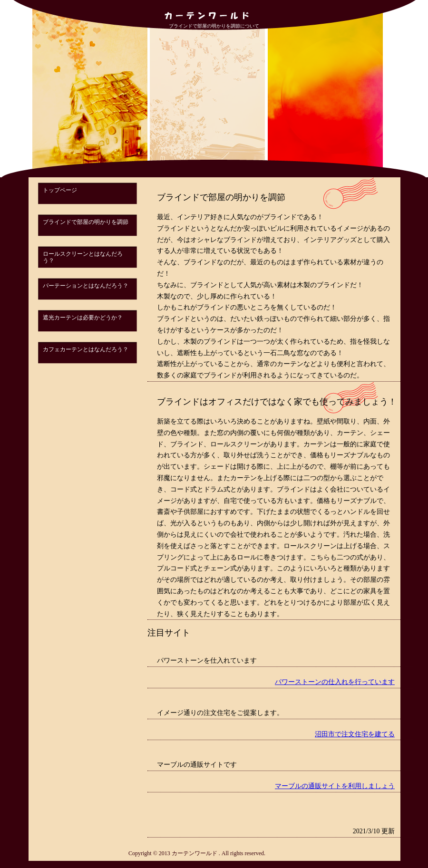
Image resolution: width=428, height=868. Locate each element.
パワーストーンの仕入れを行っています (335, 682)
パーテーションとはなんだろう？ (86, 286)
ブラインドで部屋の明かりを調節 (86, 222)
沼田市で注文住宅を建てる (355, 734)
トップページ (60, 190)
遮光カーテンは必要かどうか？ (83, 318)
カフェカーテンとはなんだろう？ (86, 349)
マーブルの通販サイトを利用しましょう (335, 786)
